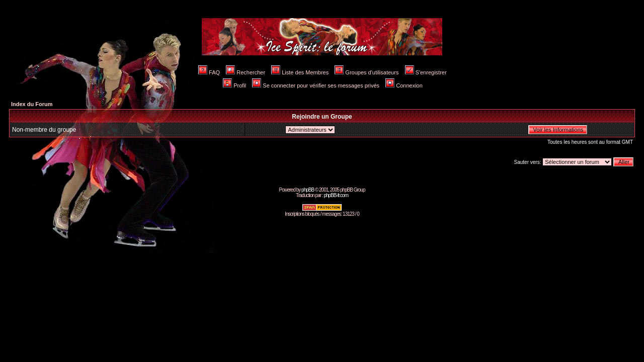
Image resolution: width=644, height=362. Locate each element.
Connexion (404, 85)
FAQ (209, 72)
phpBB (308, 190)
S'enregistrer (426, 72)
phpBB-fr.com (336, 195)
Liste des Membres (300, 72)
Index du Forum (32, 104)
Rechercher (246, 72)
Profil (234, 85)
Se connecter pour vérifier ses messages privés (316, 85)
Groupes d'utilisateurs (367, 72)
